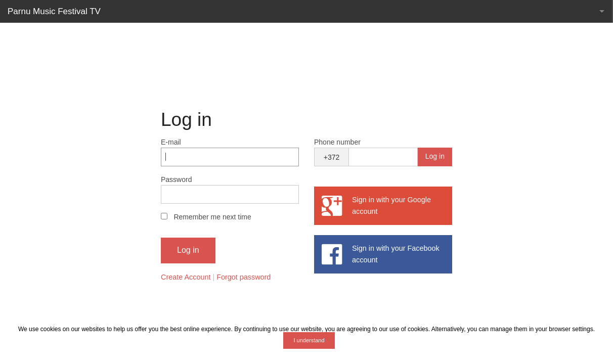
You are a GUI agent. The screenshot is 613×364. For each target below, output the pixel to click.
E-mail (171, 142)
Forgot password (244, 277)
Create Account (186, 277)
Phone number (337, 142)
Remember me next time (212, 217)
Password (176, 179)
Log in (435, 156)
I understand (309, 340)
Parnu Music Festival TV (54, 11)
